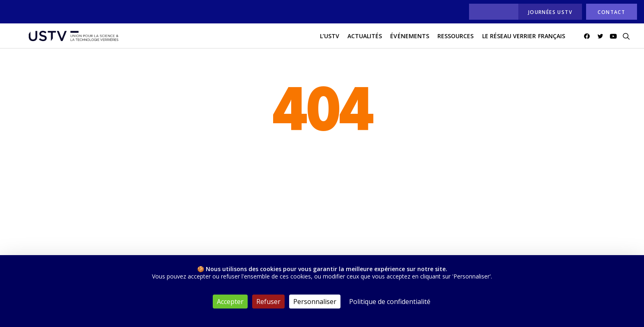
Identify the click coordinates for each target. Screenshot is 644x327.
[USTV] (68, 41)
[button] (588, 41)
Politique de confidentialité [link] (390, 302)
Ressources (456, 40)
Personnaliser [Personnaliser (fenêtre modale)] (315, 302)
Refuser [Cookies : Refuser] (268, 302)
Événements (410, 40)
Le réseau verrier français (524, 40)
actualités (365, 40)
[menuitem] (491, 12)
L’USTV (330, 40)
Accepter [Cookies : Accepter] (230, 302)
